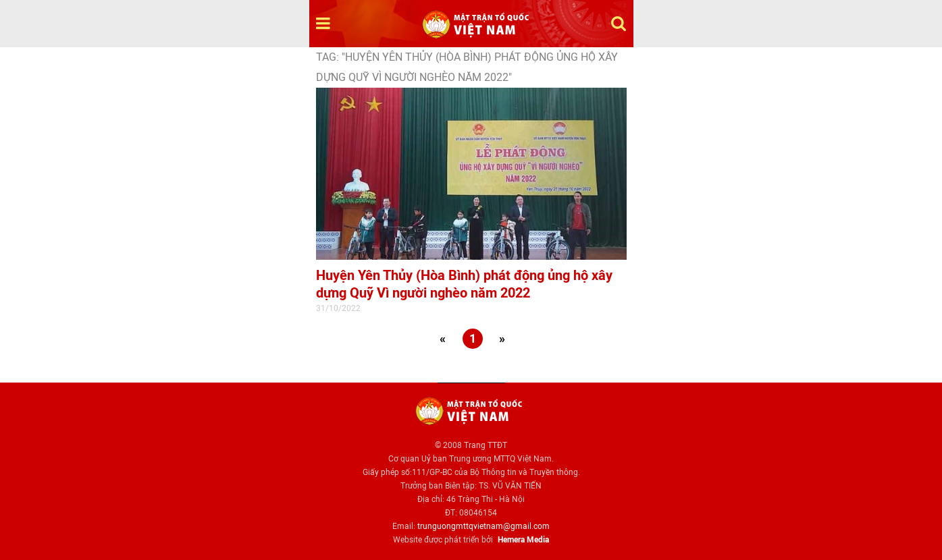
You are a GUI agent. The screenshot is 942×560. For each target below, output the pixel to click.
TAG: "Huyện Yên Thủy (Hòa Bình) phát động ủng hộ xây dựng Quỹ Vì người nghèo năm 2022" (467, 67)
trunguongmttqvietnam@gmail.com (483, 526)
